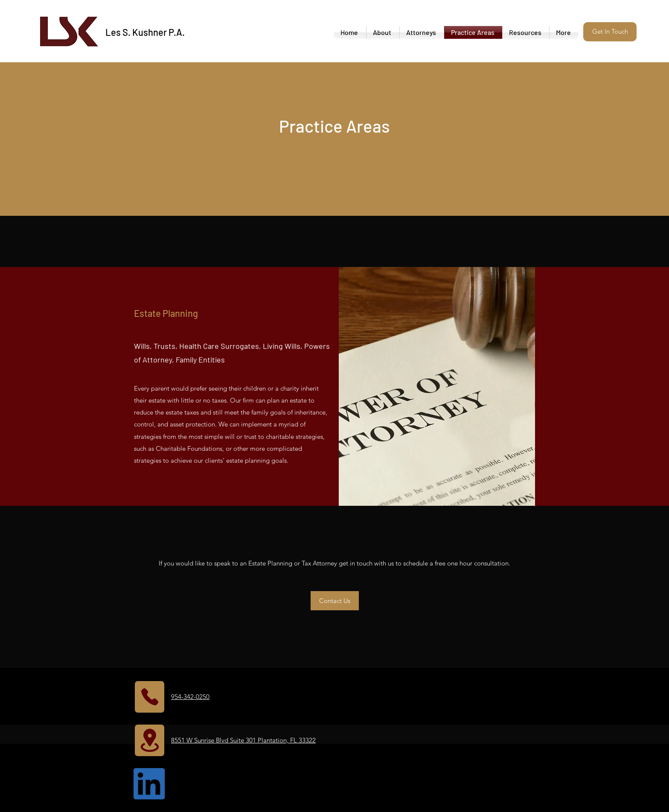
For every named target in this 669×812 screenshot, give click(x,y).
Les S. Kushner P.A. (145, 32)
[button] (610, 32)
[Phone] (150, 697)
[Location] (150, 740)
